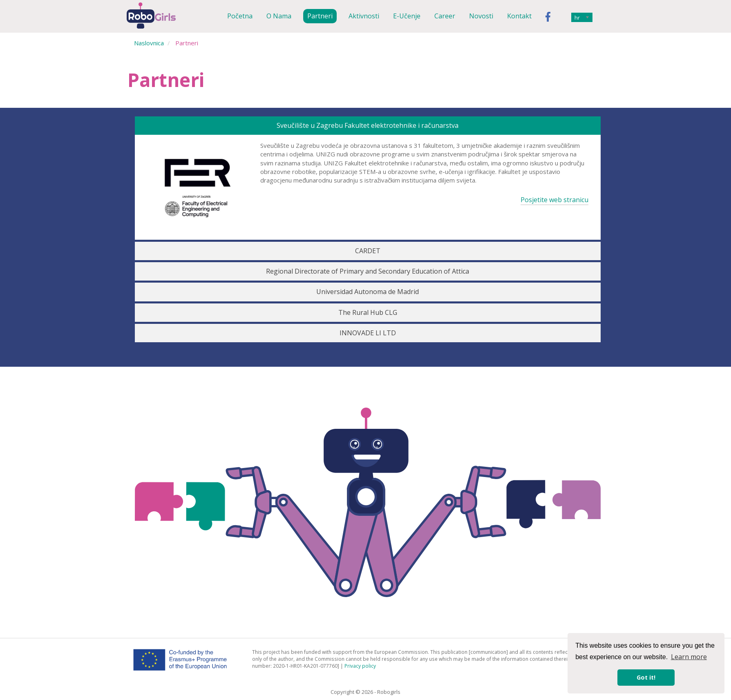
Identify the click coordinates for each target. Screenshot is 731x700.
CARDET (368, 251)
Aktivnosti (364, 16)
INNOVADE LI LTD (368, 333)
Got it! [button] (646, 677)
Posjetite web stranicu (554, 200)
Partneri (320, 16)
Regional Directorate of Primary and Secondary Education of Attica (368, 271)
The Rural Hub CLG (368, 312)
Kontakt (519, 16)
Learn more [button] (689, 657)
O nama (279, 16)
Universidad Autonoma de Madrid (368, 292)
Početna (240, 16)
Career (445, 16)
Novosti (481, 16)
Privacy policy (360, 666)
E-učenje (407, 16)
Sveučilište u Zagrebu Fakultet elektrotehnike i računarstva (368, 125)
